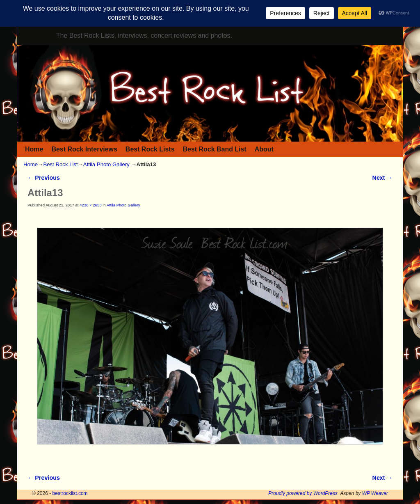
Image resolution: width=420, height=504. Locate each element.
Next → (382, 178)
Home (34, 149)
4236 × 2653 (90, 205)
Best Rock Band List (215, 149)
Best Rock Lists (150, 149)
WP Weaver (375, 493)
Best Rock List (60, 164)
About (264, 149)
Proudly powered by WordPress (303, 493)
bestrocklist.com (70, 493)
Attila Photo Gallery (106, 164)
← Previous (44, 178)
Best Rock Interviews (84, 149)
